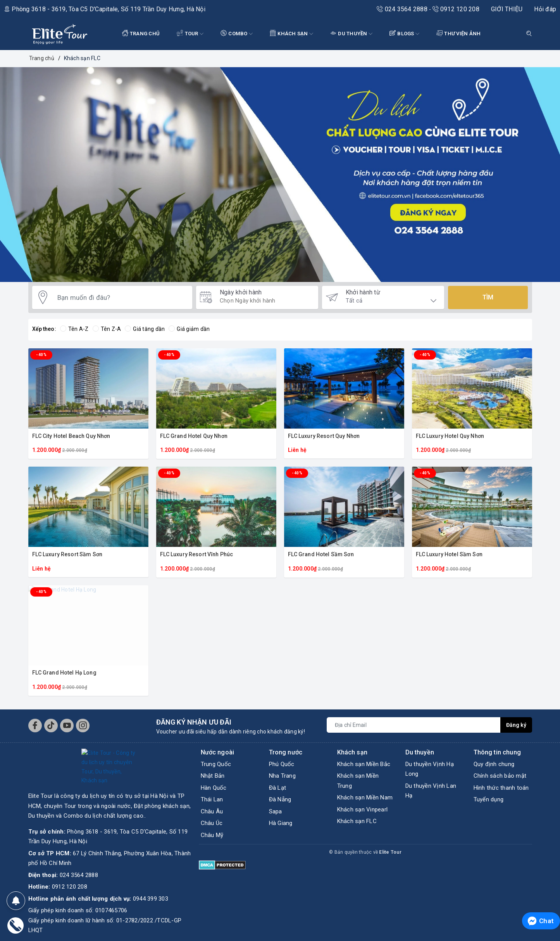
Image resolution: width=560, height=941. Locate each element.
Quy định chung (494, 764)
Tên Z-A (107, 329)
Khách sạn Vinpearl (363, 810)
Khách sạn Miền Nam (365, 797)
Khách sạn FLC (357, 821)
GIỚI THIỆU (507, 9)
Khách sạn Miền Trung (358, 781)
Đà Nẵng (280, 799)
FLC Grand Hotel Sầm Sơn (321, 554)
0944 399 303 (151, 862)
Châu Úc (212, 823)
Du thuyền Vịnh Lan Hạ (431, 791)
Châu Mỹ (212, 835)
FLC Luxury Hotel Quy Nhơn (450, 436)
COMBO (237, 34)
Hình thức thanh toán (501, 788)
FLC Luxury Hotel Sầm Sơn (449, 554)
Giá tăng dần (145, 329)
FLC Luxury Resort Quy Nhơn (324, 436)
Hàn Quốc (214, 788)
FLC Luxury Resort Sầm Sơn (67, 554)
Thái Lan (212, 799)
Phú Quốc (282, 764)
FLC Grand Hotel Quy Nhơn (194, 436)
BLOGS (404, 34)
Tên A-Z (74, 329)
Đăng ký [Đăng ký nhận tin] (516, 725)
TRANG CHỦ (141, 33)
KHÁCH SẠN (291, 34)
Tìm (488, 297)
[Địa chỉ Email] (414, 725)
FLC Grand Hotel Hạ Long (64, 673)
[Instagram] (83, 726)
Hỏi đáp (545, 9)
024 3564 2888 (403, 9)
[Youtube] (67, 726)
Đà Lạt (278, 788)
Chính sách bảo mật (500, 776)
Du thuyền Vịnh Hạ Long (430, 769)
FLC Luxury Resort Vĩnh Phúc (197, 554)
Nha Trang (282, 776)
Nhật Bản (213, 776)
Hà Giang (281, 823)
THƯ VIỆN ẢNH (458, 33)
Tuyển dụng (489, 799)
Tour (190, 34)
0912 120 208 (456, 9)
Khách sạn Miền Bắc (364, 764)
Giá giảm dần (189, 329)
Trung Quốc (216, 764)
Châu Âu (212, 811)
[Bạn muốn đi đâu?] (121, 298)
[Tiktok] (51, 726)
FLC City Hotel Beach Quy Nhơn (71, 436)
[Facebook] (35, 726)
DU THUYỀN (351, 34)
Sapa (276, 811)
